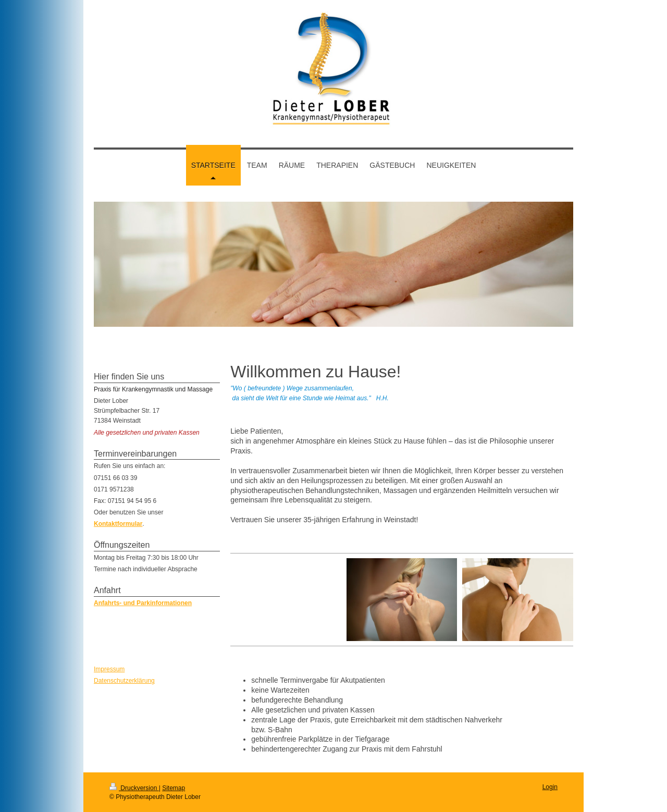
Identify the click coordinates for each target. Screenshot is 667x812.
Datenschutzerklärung (124, 681)
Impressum (109, 669)
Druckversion (134, 788)
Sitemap (174, 788)
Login (550, 787)
